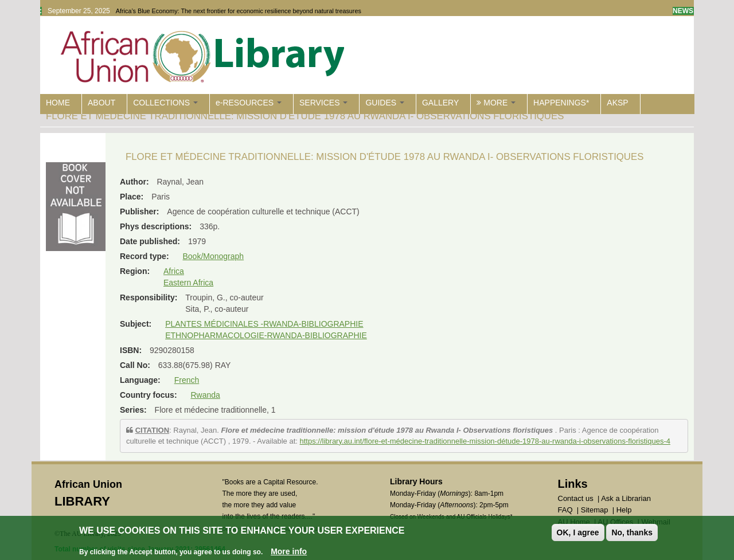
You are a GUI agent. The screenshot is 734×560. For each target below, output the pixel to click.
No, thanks (632, 533)
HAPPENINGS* (561, 103)
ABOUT (101, 103)
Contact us (576, 498)
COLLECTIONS (165, 103)
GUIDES (385, 103)
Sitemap (595, 510)
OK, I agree (578, 533)
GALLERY (440, 103)
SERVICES (323, 103)
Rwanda (205, 395)
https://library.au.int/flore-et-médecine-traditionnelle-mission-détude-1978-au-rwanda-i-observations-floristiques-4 (485, 441)
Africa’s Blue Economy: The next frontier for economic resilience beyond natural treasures (239, 11)
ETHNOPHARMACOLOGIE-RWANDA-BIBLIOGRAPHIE (266, 335)
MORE (496, 103)
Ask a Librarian (626, 498)
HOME (58, 103)
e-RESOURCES (249, 103)
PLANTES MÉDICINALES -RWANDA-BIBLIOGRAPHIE (264, 324)
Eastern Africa (188, 283)
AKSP (617, 103)
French (187, 380)
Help (624, 510)
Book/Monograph (213, 256)
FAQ (565, 510)
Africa (174, 271)
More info (289, 552)
